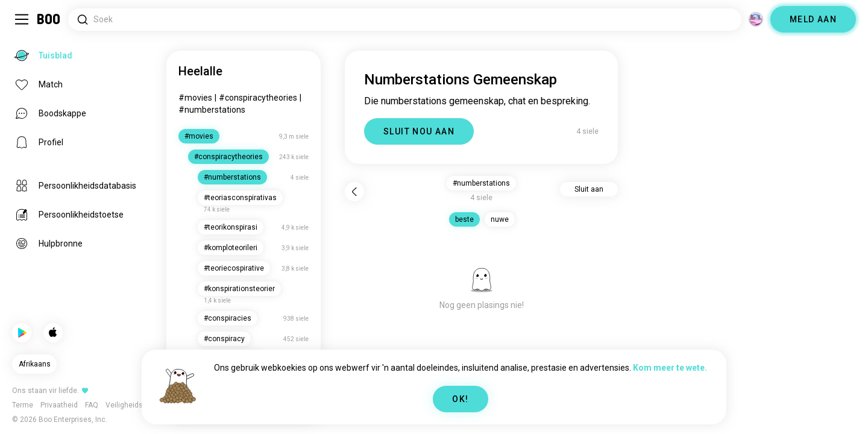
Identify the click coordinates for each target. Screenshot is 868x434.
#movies (195, 98)
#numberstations (212, 110)
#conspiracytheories (258, 98)
